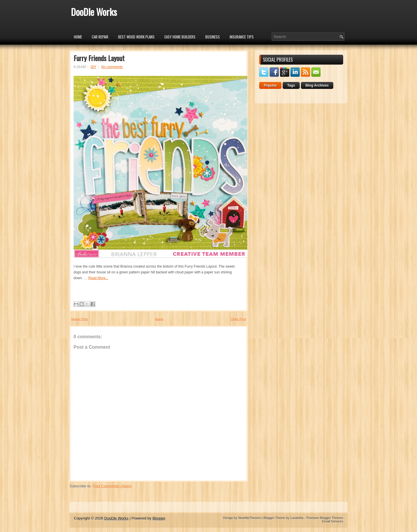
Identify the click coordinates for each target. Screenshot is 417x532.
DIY (94, 67)
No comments (112, 67)
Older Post (238, 319)
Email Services (333, 521)
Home (78, 37)
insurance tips (242, 37)
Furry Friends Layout (99, 58)
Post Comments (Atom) (112, 486)
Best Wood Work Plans (136, 37)
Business (213, 37)
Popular (270, 85)
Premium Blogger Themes (325, 518)
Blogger (159, 518)
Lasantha (297, 518)
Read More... (98, 278)
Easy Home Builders (180, 37)
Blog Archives (317, 85)
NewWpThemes (249, 518)
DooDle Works (94, 12)
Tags (291, 85)
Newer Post (79, 319)
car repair (100, 37)
